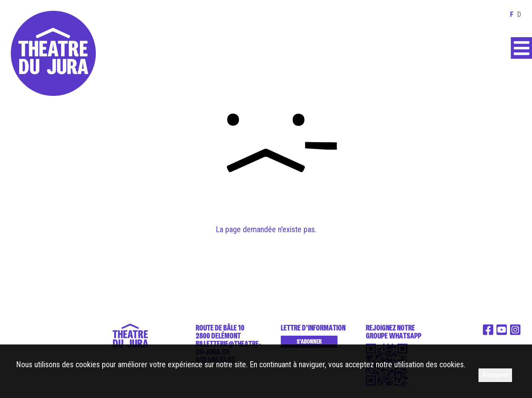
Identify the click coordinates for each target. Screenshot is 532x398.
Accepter (495, 375)
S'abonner (309, 342)
